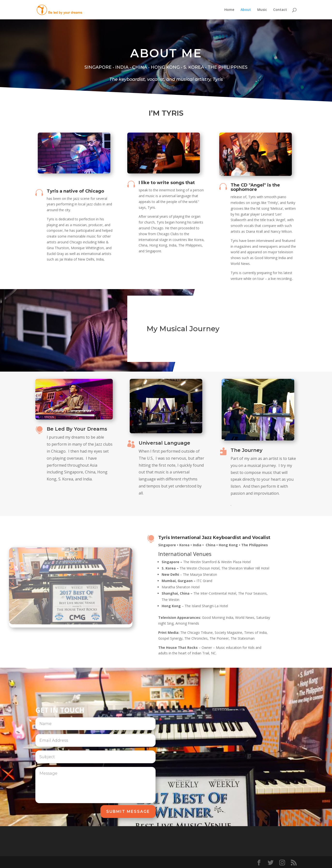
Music (262, 10)
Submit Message (128, 812)
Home (229, 10)
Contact (280, 10)
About (246, 10)
